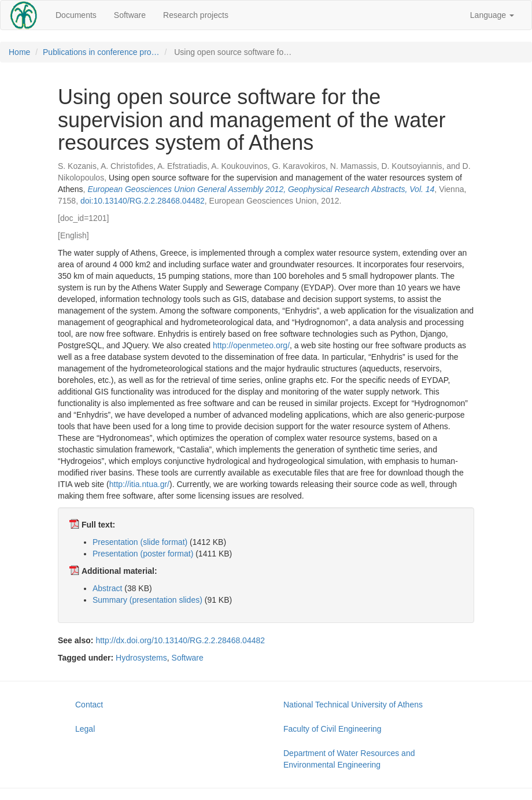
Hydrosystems (141, 658)
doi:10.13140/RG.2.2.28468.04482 (143, 201)
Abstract (107, 588)
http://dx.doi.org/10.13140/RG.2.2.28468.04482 (180, 640)
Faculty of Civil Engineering (332, 729)
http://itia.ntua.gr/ (139, 484)
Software (130, 15)
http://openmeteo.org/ (251, 345)
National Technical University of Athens (353, 705)
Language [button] (492, 15)
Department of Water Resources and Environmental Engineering (349, 759)
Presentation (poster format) (143, 554)
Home (19, 52)
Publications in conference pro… (101, 52)
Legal (85, 729)
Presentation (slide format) (140, 542)
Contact (89, 705)
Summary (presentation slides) (147, 600)
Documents (76, 15)
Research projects (196, 15)
